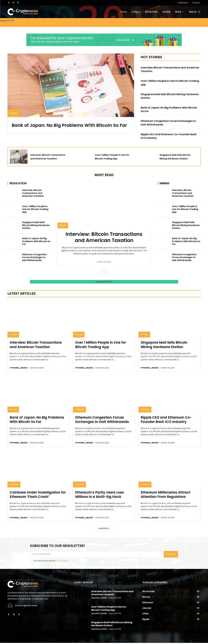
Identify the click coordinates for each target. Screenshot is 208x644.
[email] (97, 555)
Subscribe (171, 555)
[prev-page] (101, 272)
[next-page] (106, 272)
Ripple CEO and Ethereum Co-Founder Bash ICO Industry (168, 136)
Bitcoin (14, 113)
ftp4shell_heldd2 (19, 369)
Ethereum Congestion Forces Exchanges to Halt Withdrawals (169, 123)
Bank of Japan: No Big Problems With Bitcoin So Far (66, 129)
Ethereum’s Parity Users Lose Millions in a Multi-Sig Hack (99, 495)
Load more (104, 529)
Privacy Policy (62, 562)
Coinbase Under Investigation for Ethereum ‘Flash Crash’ (38, 495)
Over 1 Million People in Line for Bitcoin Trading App (167, 83)
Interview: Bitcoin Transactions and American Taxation (166, 69)
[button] (195, 12)
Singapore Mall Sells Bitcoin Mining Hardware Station (165, 96)
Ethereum (79, 410)
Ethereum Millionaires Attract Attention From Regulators (166, 495)
